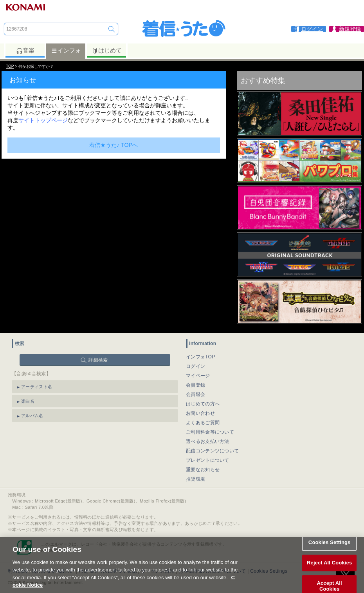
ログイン (196, 366)
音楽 (25, 51)
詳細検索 (98, 360)
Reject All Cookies (329, 567)
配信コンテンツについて (212, 451)
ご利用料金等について (210, 432)
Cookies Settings (330, 547)
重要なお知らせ (203, 470)
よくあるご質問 (203, 423)
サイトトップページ (43, 120)
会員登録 (196, 385)
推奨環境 (196, 479)
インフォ (66, 51)
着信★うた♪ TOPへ (114, 145)
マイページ (198, 376)
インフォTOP (201, 357)
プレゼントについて (208, 460)
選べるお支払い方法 (208, 441)
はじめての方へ (203, 404)
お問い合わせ (200, 413)
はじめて (107, 51)
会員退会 (196, 394)
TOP (10, 66)
